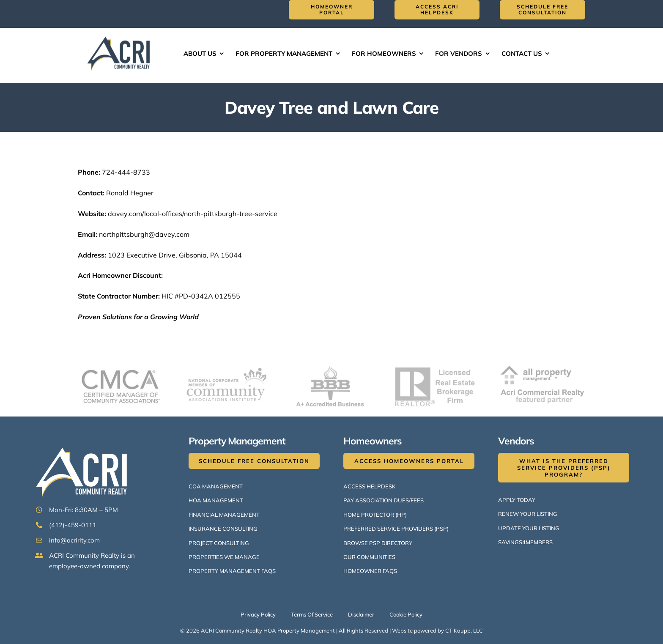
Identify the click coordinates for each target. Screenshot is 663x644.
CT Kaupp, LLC (464, 630)
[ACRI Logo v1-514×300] (121, 36)
